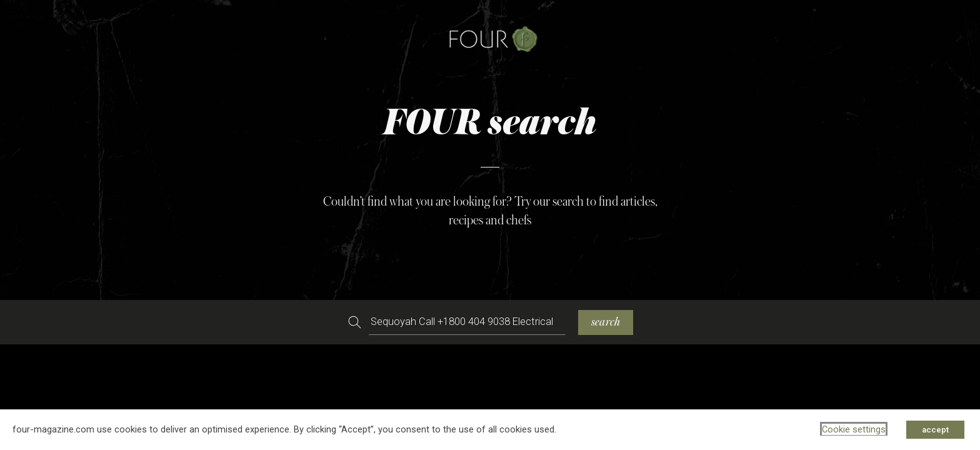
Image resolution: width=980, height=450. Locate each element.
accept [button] (935, 430)
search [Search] (606, 322)
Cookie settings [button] (854, 429)
